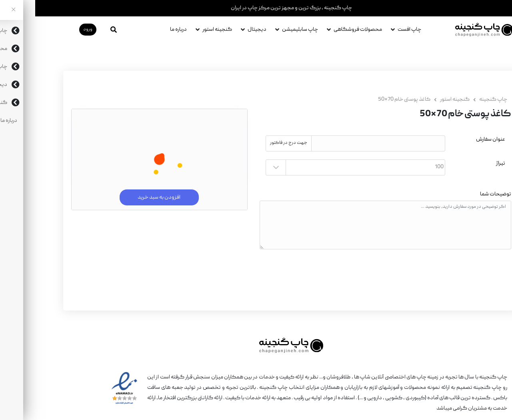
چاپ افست (374, 30)
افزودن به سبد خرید (124, 197)
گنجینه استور (182, 30)
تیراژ (465, 163)
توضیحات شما (460, 194)
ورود (53, 29)
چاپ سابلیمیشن (265, 30)
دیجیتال (222, 30)
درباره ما (143, 30)
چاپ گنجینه (458, 100)
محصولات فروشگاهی (323, 30)
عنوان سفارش (455, 139)
